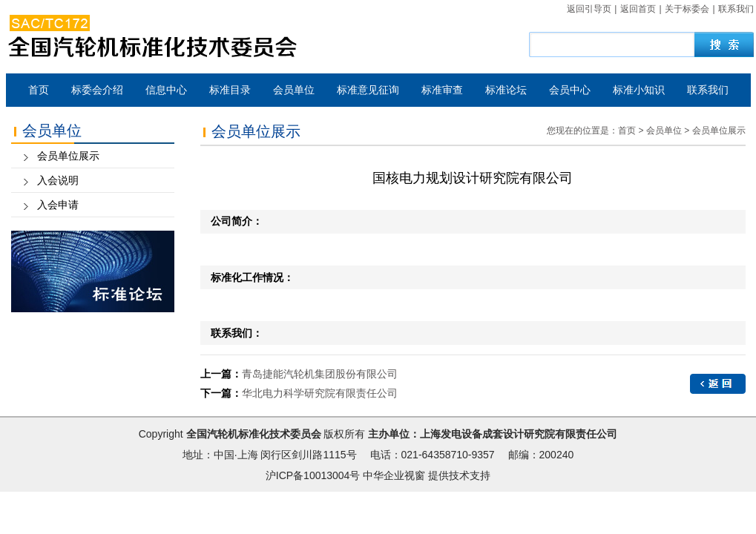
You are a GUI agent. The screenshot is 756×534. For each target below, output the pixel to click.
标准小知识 (639, 90)
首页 (39, 90)
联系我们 (736, 9)
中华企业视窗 (394, 475)
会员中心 (570, 90)
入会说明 (58, 180)
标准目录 (230, 90)
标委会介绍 (97, 90)
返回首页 (638, 9)
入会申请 (58, 205)
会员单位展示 (68, 156)
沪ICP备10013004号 (313, 475)
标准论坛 (506, 90)
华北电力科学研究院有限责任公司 (320, 393)
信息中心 (166, 90)
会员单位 (294, 90)
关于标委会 (687, 9)
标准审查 (442, 90)
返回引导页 (589, 9)
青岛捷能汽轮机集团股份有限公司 (320, 374)
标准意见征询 (368, 90)
